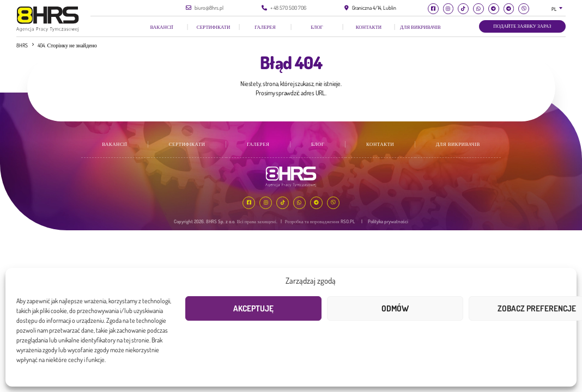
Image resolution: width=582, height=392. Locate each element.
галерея (265, 27)
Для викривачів (420, 27)
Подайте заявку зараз (522, 26)
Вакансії (161, 27)
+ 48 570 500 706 (288, 8)
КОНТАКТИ (369, 27)
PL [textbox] (554, 9)
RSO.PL (348, 221)
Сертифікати (214, 27)
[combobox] (559, 9)
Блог (317, 27)
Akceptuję (253, 308)
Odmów (395, 308)
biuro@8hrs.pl (209, 8)
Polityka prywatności (388, 221)
